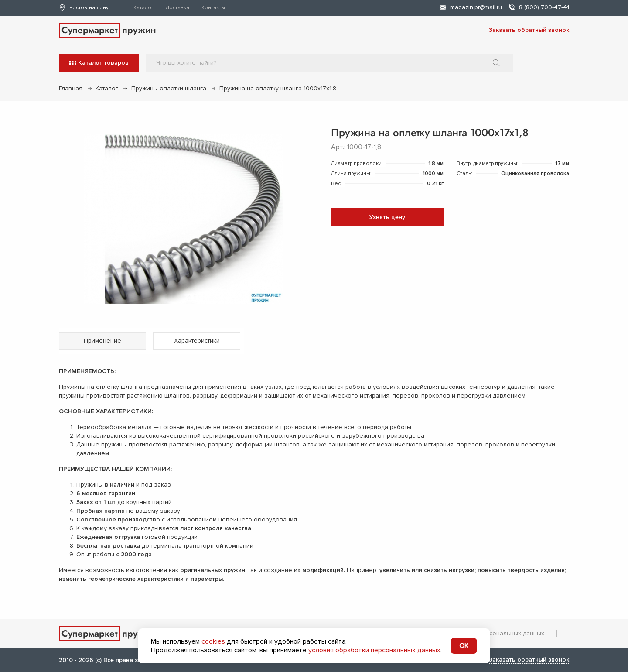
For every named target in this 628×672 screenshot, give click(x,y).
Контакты (213, 8)
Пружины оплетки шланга (169, 88)
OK (464, 646)
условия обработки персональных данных (374, 650)
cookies (213, 641)
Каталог (143, 8)
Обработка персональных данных (494, 633)
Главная (71, 88)
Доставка (177, 8)
